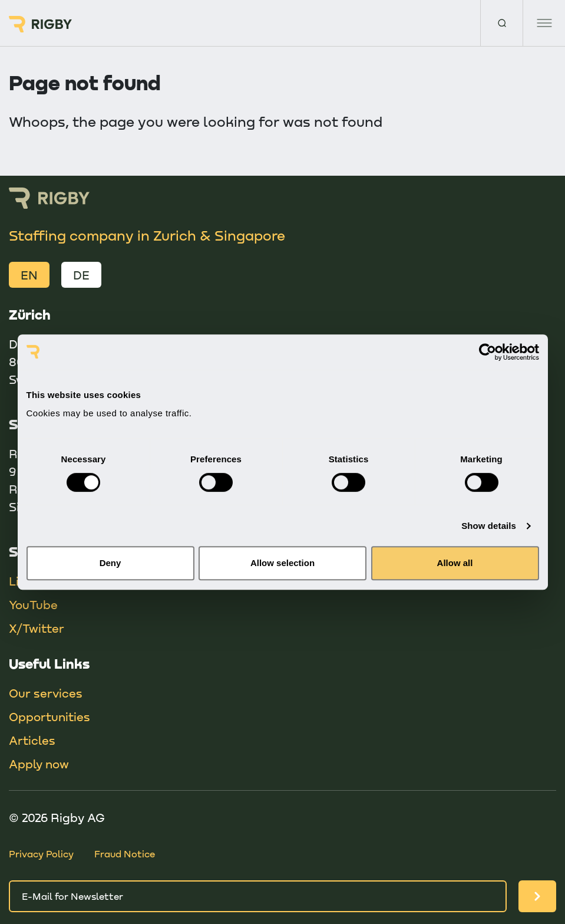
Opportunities (49, 716)
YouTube (33, 604)
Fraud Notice (125, 854)
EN (29, 275)
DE (81, 275)
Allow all (455, 563)
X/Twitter (37, 628)
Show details (489, 526)
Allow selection (282, 563)
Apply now (39, 764)
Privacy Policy (41, 854)
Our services (46, 693)
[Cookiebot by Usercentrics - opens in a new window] (488, 352)
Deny (110, 563)
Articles (32, 740)
